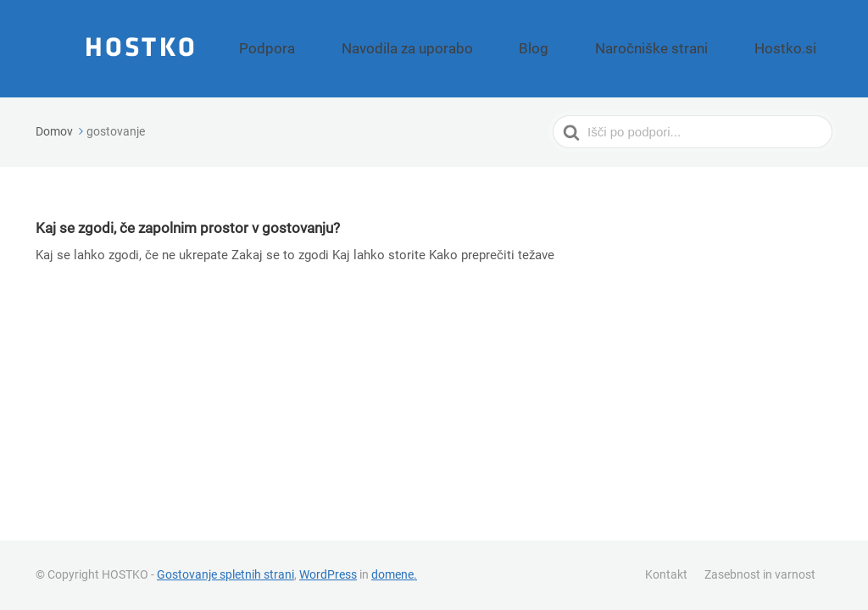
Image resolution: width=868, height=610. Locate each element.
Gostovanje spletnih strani (225, 574)
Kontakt (666, 574)
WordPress (328, 574)
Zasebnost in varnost (760, 574)
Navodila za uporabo (504, 48)
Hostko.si (798, 48)
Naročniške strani (692, 48)
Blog (602, 48)
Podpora (395, 48)
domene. (394, 574)
